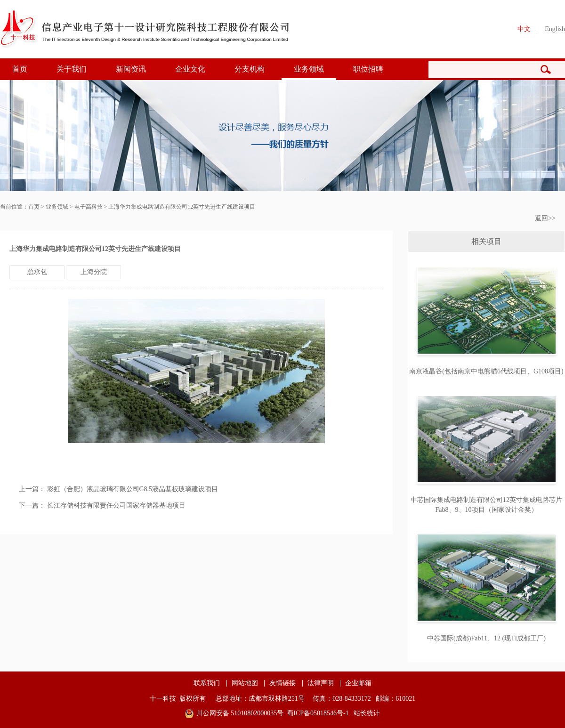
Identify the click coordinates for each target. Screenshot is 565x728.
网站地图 (245, 683)
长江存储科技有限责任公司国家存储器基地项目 (116, 506)
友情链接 (282, 683)
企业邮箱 (358, 683)
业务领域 (309, 69)
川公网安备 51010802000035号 (240, 713)
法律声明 (321, 683)
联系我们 (207, 683)
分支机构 (250, 69)
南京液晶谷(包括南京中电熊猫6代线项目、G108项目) (486, 371)
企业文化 (190, 69)
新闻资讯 (131, 69)
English (555, 29)
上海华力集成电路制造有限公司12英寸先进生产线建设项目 (182, 207)
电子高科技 (89, 207)
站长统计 (367, 713)
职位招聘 (368, 69)
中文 (524, 29)
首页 (20, 69)
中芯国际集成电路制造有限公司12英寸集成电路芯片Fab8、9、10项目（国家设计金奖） (486, 505)
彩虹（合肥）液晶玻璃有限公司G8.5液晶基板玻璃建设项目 (133, 489)
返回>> (545, 218)
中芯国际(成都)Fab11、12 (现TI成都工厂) (486, 638)
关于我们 (72, 69)
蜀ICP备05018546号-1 (318, 713)
